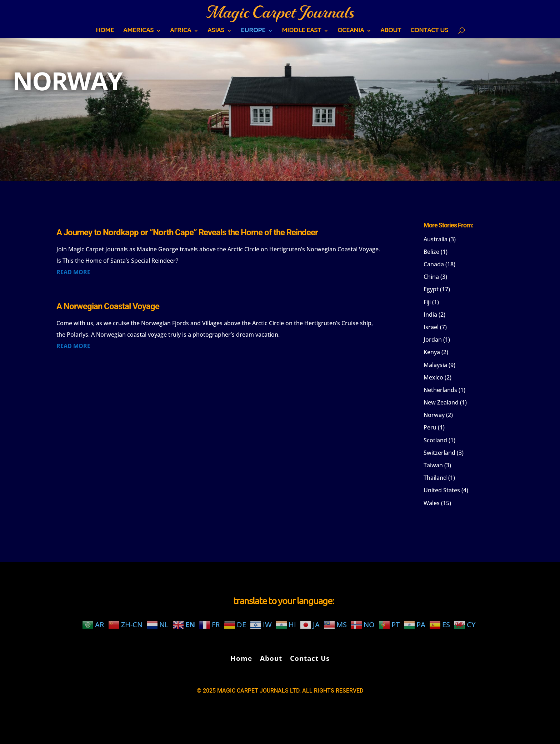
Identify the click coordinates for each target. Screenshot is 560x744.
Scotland (435, 440)
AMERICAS (138, 32)
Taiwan (433, 465)
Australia (436, 239)
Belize (431, 252)
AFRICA (181, 32)
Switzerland (439, 453)
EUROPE (253, 32)
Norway (434, 415)
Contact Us (429, 32)
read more (73, 272)
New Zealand (441, 402)
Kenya (432, 352)
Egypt (431, 289)
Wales (432, 503)
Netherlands (440, 390)
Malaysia (435, 365)
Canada (434, 264)
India (430, 315)
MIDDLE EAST (301, 32)
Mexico (433, 377)
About (391, 32)
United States (442, 490)
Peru (430, 427)
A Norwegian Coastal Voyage (108, 306)
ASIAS (216, 32)
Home (105, 32)
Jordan (433, 340)
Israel (431, 327)
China (431, 277)
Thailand (435, 478)
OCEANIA (351, 32)
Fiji (427, 302)
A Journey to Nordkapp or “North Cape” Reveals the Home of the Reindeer (187, 232)
